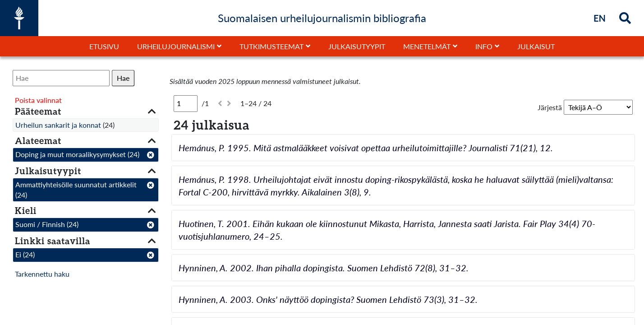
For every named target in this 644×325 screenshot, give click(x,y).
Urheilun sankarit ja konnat (58, 125)
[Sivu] (186, 103)
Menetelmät (427, 46)
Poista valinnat (38, 100)
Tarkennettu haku (42, 274)
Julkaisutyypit (357, 46)
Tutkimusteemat (271, 46)
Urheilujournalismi (176, 46)
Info (484, 46)
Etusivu (104, 46)
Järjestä (550, 107)
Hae (123, 78)
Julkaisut (536, 46)
